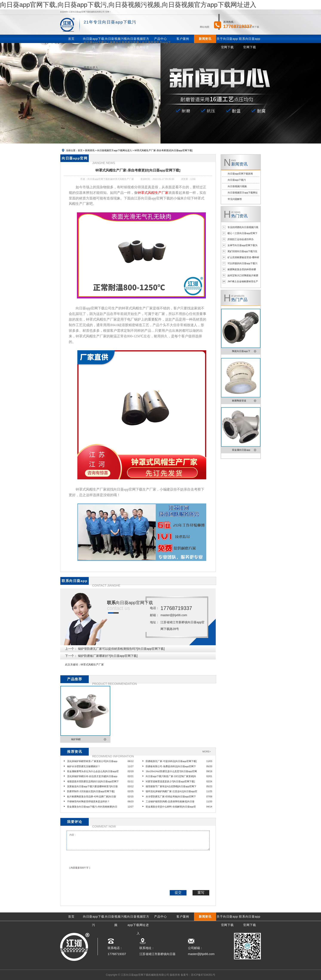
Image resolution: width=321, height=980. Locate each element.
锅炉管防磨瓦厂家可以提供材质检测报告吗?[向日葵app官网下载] (121, 649)
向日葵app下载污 (237, 180)
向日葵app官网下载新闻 (240, 174)
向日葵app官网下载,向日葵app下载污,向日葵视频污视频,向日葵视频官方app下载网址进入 (128, 5)
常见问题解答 (235, 199)
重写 (201, 893)
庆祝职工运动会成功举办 (241, 239)
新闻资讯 (90, 150)
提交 (178, 893)
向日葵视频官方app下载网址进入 (114, 150)
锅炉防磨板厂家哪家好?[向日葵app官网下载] (108, 656)
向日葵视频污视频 (237, 186)
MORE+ (207, 752)
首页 (80, 150)
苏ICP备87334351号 (203, 975)
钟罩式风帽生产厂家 (92, 665)
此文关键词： (73, 665)
